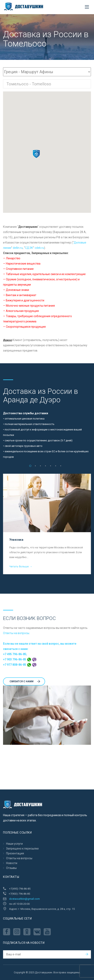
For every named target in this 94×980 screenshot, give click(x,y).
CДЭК (29, 248)
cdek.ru (39, 248)
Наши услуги (14, 844)
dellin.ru (18, 248)
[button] (36, 154)
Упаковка (16, 540)
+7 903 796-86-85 (20, 659)
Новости (12, 863)
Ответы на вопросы (16, 633)
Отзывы (11, 868)
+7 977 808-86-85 (20, 665)
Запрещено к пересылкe (22, 849)
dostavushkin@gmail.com (24, 899)
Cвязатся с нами (25, 681)
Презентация (15, 853)
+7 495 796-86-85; (15, 654)
